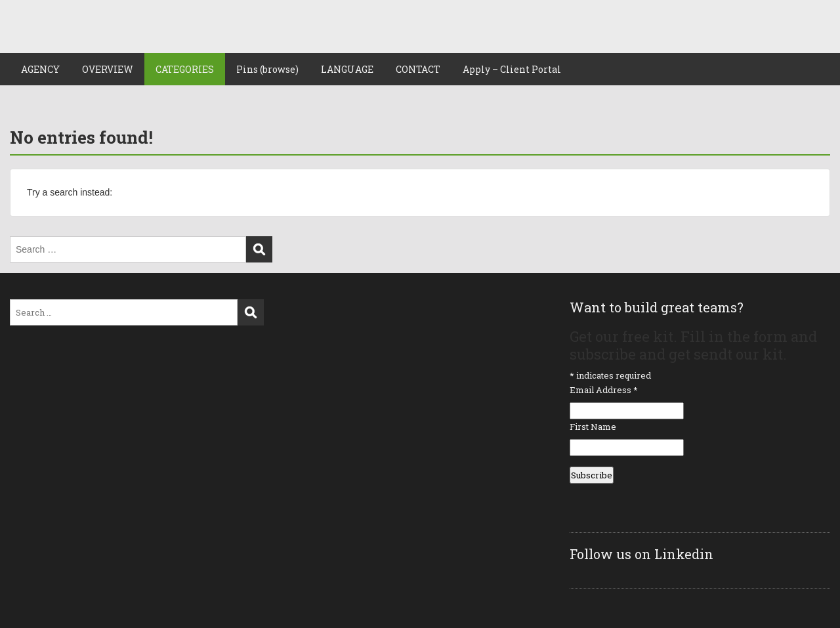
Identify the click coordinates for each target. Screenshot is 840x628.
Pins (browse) (267, 69)
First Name (593, 427)
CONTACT (418, 69)
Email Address (604, 390)
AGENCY (40, 69)
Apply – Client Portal (512, 69)
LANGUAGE (347, 69)
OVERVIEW (108, 69)
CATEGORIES (185, 69)
